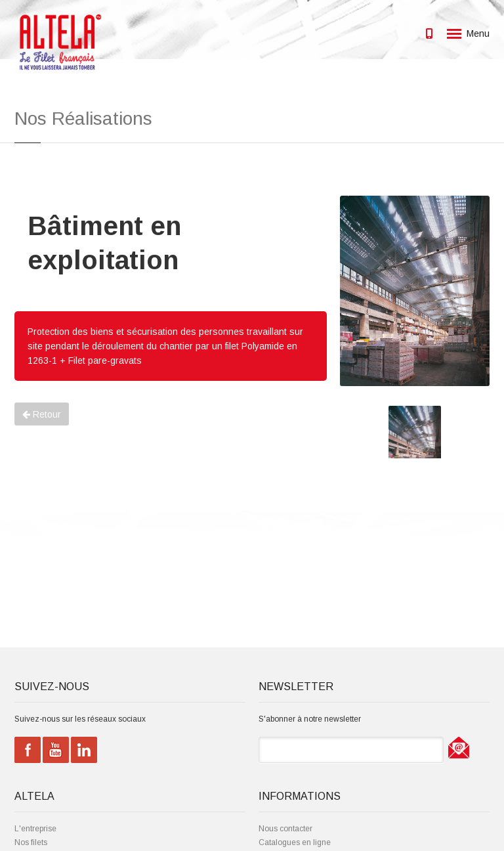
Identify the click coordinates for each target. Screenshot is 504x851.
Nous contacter (285, 829)
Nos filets (31, 842)
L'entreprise (35, 829)
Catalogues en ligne (295, 842)
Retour (42, 414)
